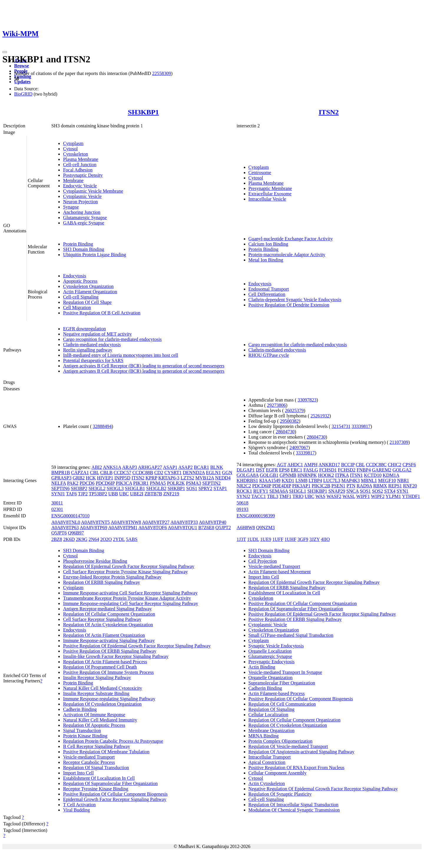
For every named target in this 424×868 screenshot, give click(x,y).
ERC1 (296, 470)
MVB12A (204, 478)
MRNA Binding (264, 736)
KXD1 (288, 480)
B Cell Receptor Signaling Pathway (97, 746)
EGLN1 (213, 473)
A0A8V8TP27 (156, 522)
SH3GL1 (298, 491)
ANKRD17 (329, 465)
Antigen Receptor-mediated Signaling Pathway (107, 609)
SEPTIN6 (60, 488)
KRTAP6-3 (169, 478)
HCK (91, 478)
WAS (320, 496)
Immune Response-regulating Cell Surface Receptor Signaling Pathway (131, 603)
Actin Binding (262, 667)
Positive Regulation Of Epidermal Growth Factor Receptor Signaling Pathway (137, 646)
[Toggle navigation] (5, 52)
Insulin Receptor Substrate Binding (96, 693)
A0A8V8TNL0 (66, 522)
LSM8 (301, 480)
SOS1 (192, 488)
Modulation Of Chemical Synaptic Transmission (294, 810)
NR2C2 (244, 486)
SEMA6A (279, 491)
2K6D (69, 539)
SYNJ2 (244, 496)
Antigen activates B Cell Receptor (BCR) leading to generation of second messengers (144, 366)
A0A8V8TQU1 (183, 528)
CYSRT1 (173, 473)
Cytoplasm (73, 143)
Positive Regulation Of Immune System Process (108, 672)
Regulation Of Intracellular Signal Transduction (294, 805)
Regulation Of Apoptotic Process (94, 725)
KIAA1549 (270, 480)
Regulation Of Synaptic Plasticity (280, 794)
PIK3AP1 (301, 486)
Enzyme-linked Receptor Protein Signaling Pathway (112, 577)
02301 (57, 509)
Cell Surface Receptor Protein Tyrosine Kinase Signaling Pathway (125, 572)
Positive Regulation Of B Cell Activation (102, 313)
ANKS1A (112, 467)
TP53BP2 (98, 494)
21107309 (399, 442)
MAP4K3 (351, 480)
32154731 (341, 426)
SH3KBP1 (143, 112)
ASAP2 (185, 467)
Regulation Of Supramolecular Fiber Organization (110, 783)
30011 (57, 503)
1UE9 (266, 539)
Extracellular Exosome (270, 194)
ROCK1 (244, 491)
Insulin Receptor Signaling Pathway (97, 678)
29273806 (276, 405)
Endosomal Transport (269, 289)
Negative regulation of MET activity (97, 334)
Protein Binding (78, 244)
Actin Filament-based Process (277, 693)
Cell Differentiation (267, 294)
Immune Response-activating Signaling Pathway (109, 640)
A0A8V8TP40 (212, 522)
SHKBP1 (176, 488)
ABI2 (97, 467)
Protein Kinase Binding (85, 736)
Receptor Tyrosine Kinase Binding (96, 789)
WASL (349, 496)
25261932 (320, 416)
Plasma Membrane (81, 159)
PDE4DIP (282, 486)
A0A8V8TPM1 (123, 528)
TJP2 (83, 494)
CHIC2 (395, 465)
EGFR (272, 470)
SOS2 (377, 491)
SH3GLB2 (156, 488)
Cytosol (70, 149)
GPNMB (288, 475)
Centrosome (260, 173)
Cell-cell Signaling (81, 297)
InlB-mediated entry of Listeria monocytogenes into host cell (121, 355)
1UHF (290, 539)
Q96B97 (76, 533)
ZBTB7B (153, 494)
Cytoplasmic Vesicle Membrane (93, 191)
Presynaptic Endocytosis (272, 662)
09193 (243, 509)
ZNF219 (171, 494)
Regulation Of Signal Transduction (96, 768)
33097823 (307, 400)
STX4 (390, 491)
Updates (22, 82)
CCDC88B (143, 473)
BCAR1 (201, 467)
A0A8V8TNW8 (126, 522)
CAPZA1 (80, 473)
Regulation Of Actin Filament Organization (104, 635)
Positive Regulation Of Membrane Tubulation (106, 752)
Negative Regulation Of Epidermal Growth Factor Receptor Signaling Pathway (323, 789)
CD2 (159, 473)
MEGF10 (387, 480)
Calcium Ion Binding (268, 244)
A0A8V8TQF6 (153, 528)
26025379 (294, 410)
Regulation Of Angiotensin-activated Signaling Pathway (302, 752)
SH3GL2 (97, 488)
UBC (124, 494)
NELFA (58, 483)
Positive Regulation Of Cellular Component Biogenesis (115, 794)
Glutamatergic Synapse (85, 218)
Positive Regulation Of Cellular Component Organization (303, 603)
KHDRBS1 (247, 480)
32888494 (102, 426)
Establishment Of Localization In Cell (99, 778)
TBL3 (273, 496)
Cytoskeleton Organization (88, 286)
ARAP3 (130, 467)
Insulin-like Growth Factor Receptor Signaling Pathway (116, 656)
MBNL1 (369, 480)
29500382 (289, 421)
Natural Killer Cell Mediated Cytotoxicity (102, 688)
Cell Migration (77, 308)
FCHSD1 (328, 470)
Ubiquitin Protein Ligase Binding (95, 255)
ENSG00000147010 (70, 516)
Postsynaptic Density (83, 175)
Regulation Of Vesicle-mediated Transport (288, 746)
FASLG (311, 470)
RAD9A (364, 486)
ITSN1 (357, 475)
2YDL (119, 539)
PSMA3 (193, 483)
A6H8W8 (246, 528)
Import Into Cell (78, 773)
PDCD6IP (105, 483)
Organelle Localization (270, 651)
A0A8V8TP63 (65, 528)
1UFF (278, 539)
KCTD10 (373, 475)
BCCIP (348, 465)
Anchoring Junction (82, 212)
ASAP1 (170, 467)
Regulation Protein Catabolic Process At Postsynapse (113, 741)
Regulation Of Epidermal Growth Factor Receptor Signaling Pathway (129, 566)
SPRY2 (205, 488)
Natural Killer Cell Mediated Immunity (100, 720)
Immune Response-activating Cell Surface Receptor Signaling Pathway (130, 593)
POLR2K (176, 483)
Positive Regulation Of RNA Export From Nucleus (297, 768)
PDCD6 (87, 483)
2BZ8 (57, 539)
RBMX (380, 486)
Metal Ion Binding (266, 260)
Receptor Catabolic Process (89, 762)
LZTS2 (187, 478)
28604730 (285, 432)
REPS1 (395, 486)
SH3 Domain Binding (84, 249)
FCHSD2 (347, 470)
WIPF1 (363, 496)
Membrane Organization (272, 730)
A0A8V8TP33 (184, 522)
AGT (282, 465)
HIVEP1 (105, 478)
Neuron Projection (80, 202)
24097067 (299, 448)
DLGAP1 (246, 470)
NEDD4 (223, 478)
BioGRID (23, 94)
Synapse (71, 207)
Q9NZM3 (265, 528)
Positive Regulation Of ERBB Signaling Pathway (110, 651)
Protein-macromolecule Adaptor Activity (287, 255)
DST (260, 470)
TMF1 (285, 496)
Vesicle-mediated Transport (89, 757)
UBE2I (137, 494)
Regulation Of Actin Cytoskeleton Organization (108, 625)
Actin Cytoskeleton (267, 783)
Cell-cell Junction (80, 165)
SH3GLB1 (135, 488)
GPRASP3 (61, 478)
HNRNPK (307, 475)
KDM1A (391, 475)
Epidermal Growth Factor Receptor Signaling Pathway (115, 799)
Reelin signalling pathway (88, 350)
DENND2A (194, 473)
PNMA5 (158, 483)
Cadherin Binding (80, 709)
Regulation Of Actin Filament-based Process (105, 662)
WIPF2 (378, 496)
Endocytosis (74, 276)
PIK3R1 (141, 483)
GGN (227, 473)
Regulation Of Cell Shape (87, 302)
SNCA (352, 491)
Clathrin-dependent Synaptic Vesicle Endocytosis (295, 300)
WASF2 (334, 496)
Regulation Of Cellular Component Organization (109, 614)
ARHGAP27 (150, 467)
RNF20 (410, 486)
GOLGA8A (248, 475)
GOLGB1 (269, 475)
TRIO (298, 496)
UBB (113, 494)
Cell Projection (263, 561)
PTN (351, 486)
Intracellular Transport (270, 757)
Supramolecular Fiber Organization (282, 683)
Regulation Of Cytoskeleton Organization (102, 704)
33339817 (361, 426)
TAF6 (71, 494)
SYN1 (403, 491)
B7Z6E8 (206, 528)
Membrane (73, 180)
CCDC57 (122, 473)
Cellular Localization (269, 715)
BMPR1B (61, 473)
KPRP (151, 478)
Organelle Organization (271, 678)
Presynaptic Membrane (270, 188)
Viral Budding (76, 810)
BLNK (217, 467)
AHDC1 (295, 465)
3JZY (315, 539)
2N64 (94, 539)
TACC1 (259, 496)
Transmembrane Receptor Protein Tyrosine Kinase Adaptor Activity (127, 598)
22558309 (162, 73)
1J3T (241, 539)
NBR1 (403, 480)
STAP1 (220, 488)
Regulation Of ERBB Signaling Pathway (101, 582)
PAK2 (73, 483)
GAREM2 (382, 470)
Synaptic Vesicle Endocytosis (276, 646)
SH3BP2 (79, 488)
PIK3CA (124, 483)
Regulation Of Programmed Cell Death (100, 667)
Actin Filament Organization (90, 292)
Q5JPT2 (223, 528)
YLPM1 (393, 496)
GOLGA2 (402, 470)
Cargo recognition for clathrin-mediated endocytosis (112, 339)
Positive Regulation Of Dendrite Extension (289, 305)
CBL (95, 473)
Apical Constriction (267, 762)
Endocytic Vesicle (80, 186)
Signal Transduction (82, 730)
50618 (243, 503)
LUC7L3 (332, 480)
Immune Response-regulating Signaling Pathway (109, 699)
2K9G (82, 539)
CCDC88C (376, 465)
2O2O (106, 539)
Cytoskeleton (75, 154)
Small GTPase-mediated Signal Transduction (291, 635)
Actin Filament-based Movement (280, 572)
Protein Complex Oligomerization (281, 741)
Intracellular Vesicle (267, 199)
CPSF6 (409, 465)
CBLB (106, 473)
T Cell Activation (79, 805)
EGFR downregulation (84, 329)
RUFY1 (261, 491)
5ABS (132, 539)
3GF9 (303, 539)
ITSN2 (329, 112)
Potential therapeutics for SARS (93, 360)
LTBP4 (315, 480)
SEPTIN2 (211, 483)
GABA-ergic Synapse (84, 223)
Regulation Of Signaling (271, 709)
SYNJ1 (58, 494)
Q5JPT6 (59, 533)
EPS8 (284, 470)
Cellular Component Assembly (278, 773)
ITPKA (342, 475)
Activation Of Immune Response (94, 715)
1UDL (253, 539)
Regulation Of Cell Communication (282, 704)
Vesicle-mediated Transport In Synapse (285, 672)
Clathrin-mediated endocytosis (92, 345)
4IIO (325, 539)
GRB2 (79, 478)
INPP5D (122, 478)
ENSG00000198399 (256, 516)
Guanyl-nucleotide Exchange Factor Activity (291, 239)
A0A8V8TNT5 (95, 522)
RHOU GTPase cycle (269, 355)
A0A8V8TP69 (93, 528)
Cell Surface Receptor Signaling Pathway (102, 619)
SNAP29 (337, 491)
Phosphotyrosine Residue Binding (95, 561)
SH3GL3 (115, 488)
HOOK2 (326, 475)
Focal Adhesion (78, 170)
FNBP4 (364, 470)
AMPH (311, 465)
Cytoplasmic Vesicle (82, 196)
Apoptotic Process (80, 281)
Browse (21, 66)
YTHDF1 (411, 496)
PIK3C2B (321, 486)
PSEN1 (338, 486)
